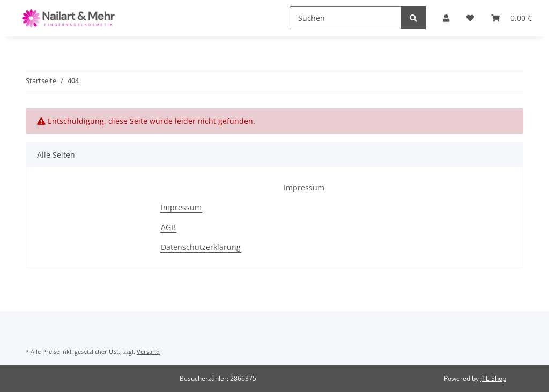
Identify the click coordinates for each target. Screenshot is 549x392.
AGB (168, 227)
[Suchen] (346, 18)
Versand (148, 352)
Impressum (304, 187)
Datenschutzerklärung (201, 247)
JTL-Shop (493, 378)
